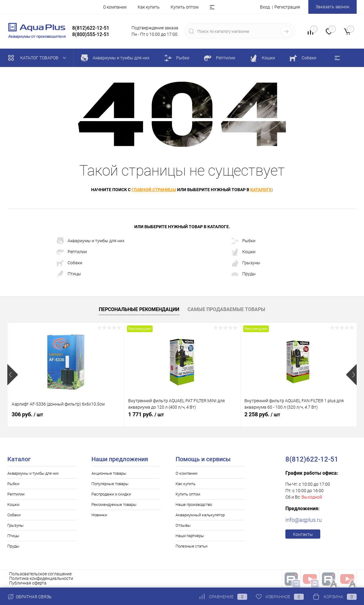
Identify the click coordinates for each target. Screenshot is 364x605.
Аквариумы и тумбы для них (91, 241)
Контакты (303, 534)
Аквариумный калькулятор (200, 515)
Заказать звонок (332, 7)
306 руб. (27, 414)
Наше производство (194, 505)
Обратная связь (30, 597)
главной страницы (154, 190)
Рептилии (72, 252)
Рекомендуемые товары (114, 505)
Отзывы (183, 525)
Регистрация (287, 7)
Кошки (243, 252)
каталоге (261, 190)
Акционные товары (109, 473)
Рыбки (243, 241)
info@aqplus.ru (304, 520)
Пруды (243, 274)
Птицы (69, 274)
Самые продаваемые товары (226, 309)
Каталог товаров (38, 58)
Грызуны (246, 263)
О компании (115, 7)
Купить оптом (185, 7)
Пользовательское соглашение (40, 574)
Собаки (69, 263)
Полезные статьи (191, 546)
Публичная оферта (28, 583)
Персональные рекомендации (139, 309)
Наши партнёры (190, 536)
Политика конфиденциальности (41, 578)
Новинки (99, 515)
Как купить (149, 7)
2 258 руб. (262, 414)
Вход (265, 7)
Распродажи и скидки (111, 494)
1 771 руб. (146, 414)
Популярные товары (110, 484)
